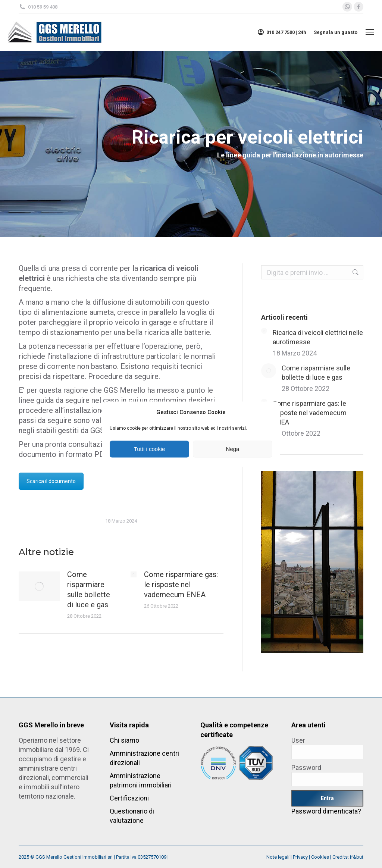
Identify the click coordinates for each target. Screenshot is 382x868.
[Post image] (39, 586)
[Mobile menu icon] (370, 32)
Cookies (320, 857)
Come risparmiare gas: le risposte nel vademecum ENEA (181, 585)
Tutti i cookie (150, 449)
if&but (357, 857)
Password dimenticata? (326, 811)
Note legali (278, 857)
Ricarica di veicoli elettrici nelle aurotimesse (318, 337)
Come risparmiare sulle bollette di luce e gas (89, 590)
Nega (233, 449)
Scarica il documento (51, 481)
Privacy (300, 857)
